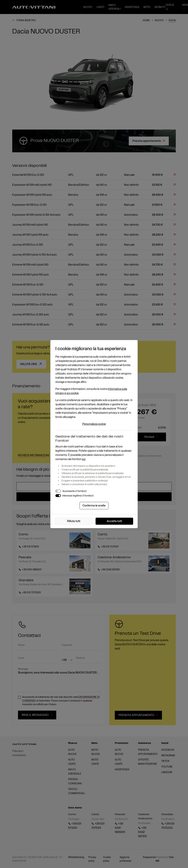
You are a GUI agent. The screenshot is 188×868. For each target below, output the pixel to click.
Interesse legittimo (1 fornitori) (78, 496)
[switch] (58, 491)
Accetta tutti (114, 521)
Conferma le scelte (94, 506)
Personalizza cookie (94, 424)
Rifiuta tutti (74, 521)
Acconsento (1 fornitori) (74, 491)
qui (84, 459)
